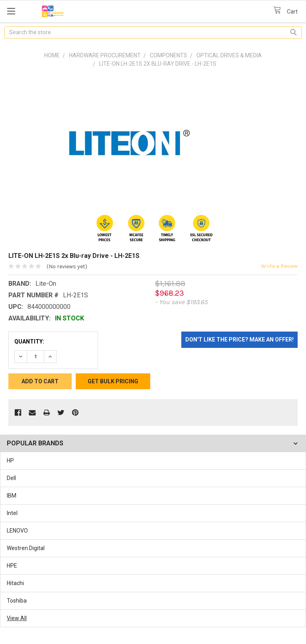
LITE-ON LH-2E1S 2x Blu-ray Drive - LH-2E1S (158, 64)
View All (17, 618)
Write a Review (279, 266)
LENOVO (17, 531)
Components (169, 55)
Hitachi (15, 583)
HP (10, 461)
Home (52, 55)
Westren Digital (26, 548)
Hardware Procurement (105, 55)
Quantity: (29, 342)
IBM (12, 496)
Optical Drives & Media (229, 55)
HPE (12, 566)
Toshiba (17, 601)
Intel (12, 513)
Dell (11, 478)
